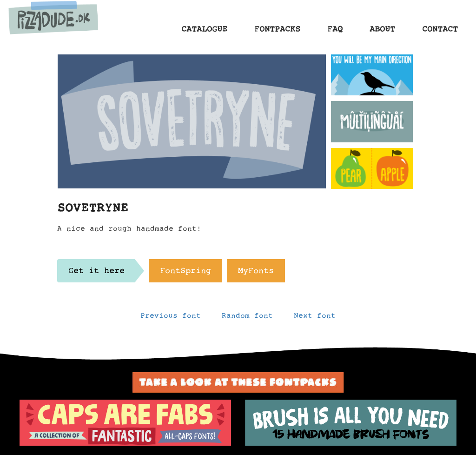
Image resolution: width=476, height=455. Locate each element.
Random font (247, 318)
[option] (125, 423)
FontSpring (185, 273)
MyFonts (256, 273)
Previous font (171, 318)
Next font (315, 318)
